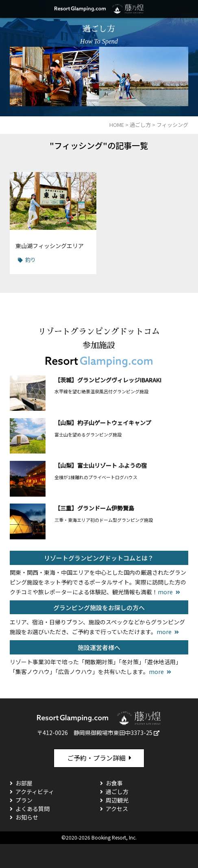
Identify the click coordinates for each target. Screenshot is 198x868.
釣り (30, 260)
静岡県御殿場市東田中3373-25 (113, 733)
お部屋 (24, 783)
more (165, 592)
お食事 (114, 783)
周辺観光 (117, 800)
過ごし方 (117, 792)
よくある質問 (33, 809)
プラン (24, 800)
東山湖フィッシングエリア (50, 246)
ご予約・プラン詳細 (96, 758)
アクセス (117, 809)
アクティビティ (35, 792)
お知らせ (27, 817)
